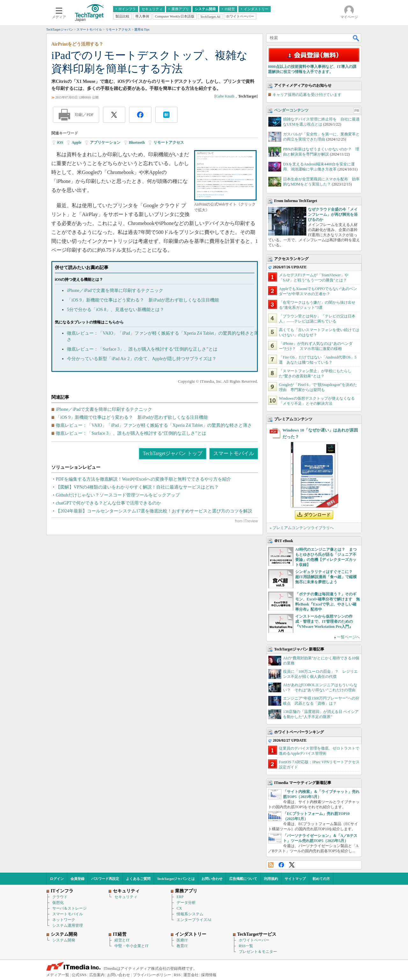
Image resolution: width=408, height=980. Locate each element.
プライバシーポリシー (152, 975)
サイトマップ (295, 879)
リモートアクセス (169, 142)
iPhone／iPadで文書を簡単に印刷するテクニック (115, 290)
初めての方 (321, 879)
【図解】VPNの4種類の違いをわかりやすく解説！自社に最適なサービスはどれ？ (137, 487)
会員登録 (77, 879)
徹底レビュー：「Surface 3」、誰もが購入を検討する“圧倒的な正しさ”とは (142, 349)
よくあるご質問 (138, 879)
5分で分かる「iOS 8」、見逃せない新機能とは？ (116, 310)
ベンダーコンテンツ (291, 110)
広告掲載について (243, 879)
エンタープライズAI (194, 920)
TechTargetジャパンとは (176, 879)
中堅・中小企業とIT (131, 946)
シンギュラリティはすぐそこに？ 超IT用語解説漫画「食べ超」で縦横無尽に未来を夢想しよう (326, 577)
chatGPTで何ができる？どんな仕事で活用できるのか (108, 503)
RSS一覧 (246, 946)
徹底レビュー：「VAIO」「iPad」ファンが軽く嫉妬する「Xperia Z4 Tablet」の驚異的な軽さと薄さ (154, 425)
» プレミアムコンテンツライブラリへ (302, 528)
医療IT (182, 940)
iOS (60, 142)
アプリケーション (105, 142)
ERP (180, 897)
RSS (271, 865)
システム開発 (64, 940)
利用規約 (271, 879)
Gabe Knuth (225, 96)
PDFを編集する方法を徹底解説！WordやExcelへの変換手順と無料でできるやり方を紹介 (143, 479)
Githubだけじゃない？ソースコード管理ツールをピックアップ (118, 495)
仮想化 (58, 903)
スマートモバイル (234, 453)
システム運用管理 (68, 926)
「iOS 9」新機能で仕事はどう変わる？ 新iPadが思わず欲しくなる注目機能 (143, 300)
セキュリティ (126, 897)
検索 (356, 38)
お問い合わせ (212, 879)
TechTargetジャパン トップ (173, 453)
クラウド (60, 897)
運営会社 (191, 975)
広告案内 (97, 975)
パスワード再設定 (105, 879)
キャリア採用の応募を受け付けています (307, 95)
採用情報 (209, 975)
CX (179, 908)
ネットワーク (64, 920)
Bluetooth (137, 142)
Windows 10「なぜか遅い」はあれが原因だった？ (320, 433)
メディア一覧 (58, 975)
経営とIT (122, 940)
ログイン (57, 879)
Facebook (281, 865)
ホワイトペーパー (254, 940)
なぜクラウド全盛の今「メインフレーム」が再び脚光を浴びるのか (333, 214)
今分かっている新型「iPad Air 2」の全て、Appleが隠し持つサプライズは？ (142, 359)
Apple (77, 142)
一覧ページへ (348, 637)
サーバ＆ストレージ (69, 908)
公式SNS (79, 975)
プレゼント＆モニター (258, 952)
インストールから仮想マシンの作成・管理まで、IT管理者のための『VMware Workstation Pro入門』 (324, 621)
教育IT (182, 946)
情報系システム (190, 914)
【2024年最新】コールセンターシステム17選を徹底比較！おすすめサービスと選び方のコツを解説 (154, 511)
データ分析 (186, 903)
